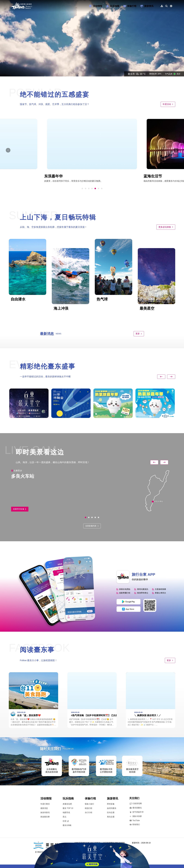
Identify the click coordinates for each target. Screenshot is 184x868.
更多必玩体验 (166, 227)
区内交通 (111, 812)
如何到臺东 (112, 808)
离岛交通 (111, 817)
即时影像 (111, 804)
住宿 (66, 821)
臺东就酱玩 (135, 808)
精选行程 (89, 808)
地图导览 (66, 812)
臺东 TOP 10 (68, 808)
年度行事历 (45, 804)
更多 (139, 334)
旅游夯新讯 (45, 812)
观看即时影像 (20, 509)
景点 (64, 817)
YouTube (134, 820)
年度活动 (168, 104)
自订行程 (89, 812)
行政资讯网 (135, 804)
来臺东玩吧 (67, 804)
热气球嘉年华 (136, 812)
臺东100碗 (67, 825)
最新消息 (44, 808)
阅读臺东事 (45, 817)
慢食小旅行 (89, 804)
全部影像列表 (92, 526)
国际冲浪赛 (135, 816)
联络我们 (135, 825)
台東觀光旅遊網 (22, 6)
